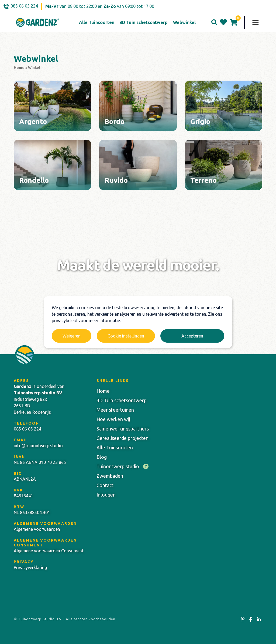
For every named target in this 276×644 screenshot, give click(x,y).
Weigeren (72, 336)
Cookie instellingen (126, 336)
